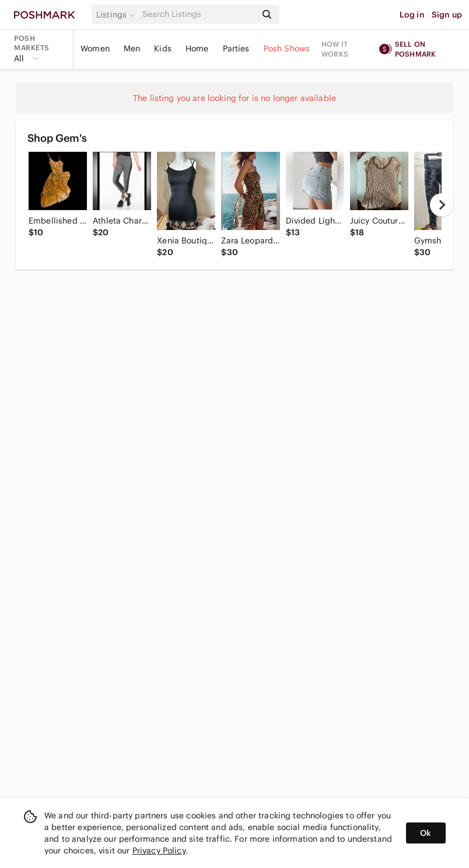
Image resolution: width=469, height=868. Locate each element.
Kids (163, 48)
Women (95, 48)
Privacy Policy (159, 850)
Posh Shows (287, 48)
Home (197, 48)
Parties (236, 48)
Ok (426, 833)
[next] (442, 205)
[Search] (198, 14)
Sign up (447, 15)
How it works (335, 49)
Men (132, 48)
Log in (412, 15)
